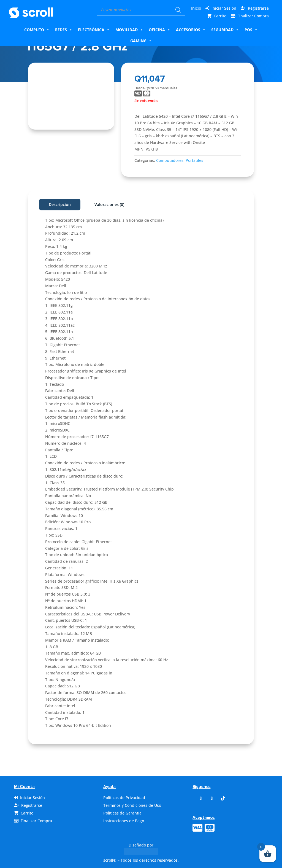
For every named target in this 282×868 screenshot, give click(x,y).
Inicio (196, 8)
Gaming (141, 41)
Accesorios (191, 30)
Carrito (220, 16)
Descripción (60, 204)
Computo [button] (37, 30)
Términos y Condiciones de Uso (132, 805)
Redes (64, 30)
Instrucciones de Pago (124, 821)
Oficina (160, 30)
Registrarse (258, 8)
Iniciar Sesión (224, 8)
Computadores (170, 160)
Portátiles (194, 160)
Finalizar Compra (253, 16)
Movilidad (129, 30)
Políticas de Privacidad (124, 798)
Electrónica (94, 30)
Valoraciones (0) (109, 204)
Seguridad (225, 30)
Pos (251, 30)
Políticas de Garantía (122, 813)
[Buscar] (178, 10)
